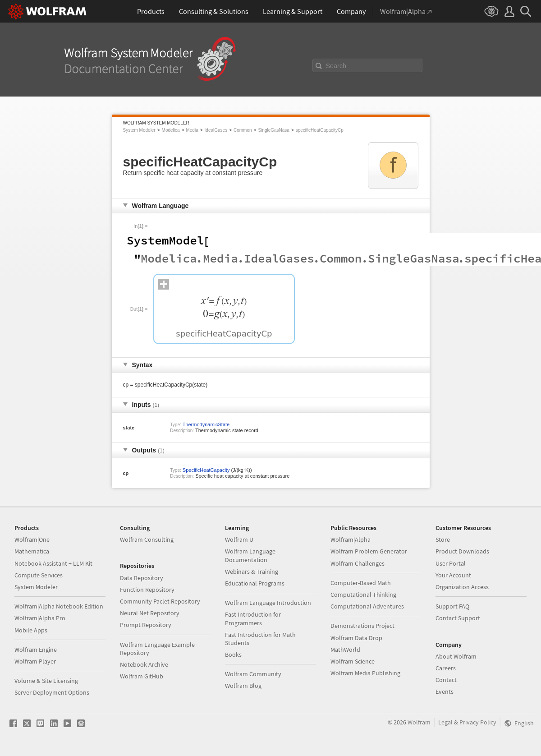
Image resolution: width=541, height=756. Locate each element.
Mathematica (32, 551)
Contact (446, 680)
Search (336, 66)
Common (243, 130)
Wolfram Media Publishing (365, 673)
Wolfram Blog (243, 686)
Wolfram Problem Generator (369, 551)
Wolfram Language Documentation (250, 555)
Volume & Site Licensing (46, 681)
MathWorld (345, 650)
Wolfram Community (253, 674)
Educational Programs (255, 583)
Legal (445, 722)
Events (445, 691)
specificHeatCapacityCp (320, 130)
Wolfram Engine (36, 650)
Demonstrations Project (362, 626)
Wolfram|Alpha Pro (40, 618)
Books (233, 655)
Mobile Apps (31, 630)
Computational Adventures (367, 606)
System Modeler (139, 130)
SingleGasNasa (273, 130)
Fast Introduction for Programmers (253, 618)
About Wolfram (456, 656)
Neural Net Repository (150, 613)
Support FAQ (452, 606)
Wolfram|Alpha (351, 539)
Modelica (171, 130)
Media (192, 130)
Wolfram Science (353, 661)
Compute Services (39, 575)
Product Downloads (462, 551)
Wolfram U (239, 539)
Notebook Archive (144, 664)
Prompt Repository (146, 625)
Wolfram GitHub (142, 676)
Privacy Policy (478, 722)
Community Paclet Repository (160, 601)
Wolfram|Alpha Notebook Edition (59, 606)
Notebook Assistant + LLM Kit (53, 563)
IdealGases (216, 130)
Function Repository (147, 590)
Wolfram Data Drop (356, 638)
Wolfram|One (32, 539)
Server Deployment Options (52, 692)
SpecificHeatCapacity (206, 470)
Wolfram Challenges (358, 563)
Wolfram (419, 722)
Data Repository (142, 578)
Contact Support (458, 618)
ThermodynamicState (206, 424)
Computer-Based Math (361, 583)
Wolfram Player (35, 661)
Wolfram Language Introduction (268, 603)
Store (443, 539)
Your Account (453, 575)
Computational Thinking (363, 595)
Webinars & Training (252, 572)
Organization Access (462, 587)
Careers (446, 668)
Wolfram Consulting (147, 539)
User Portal (451, 563)
